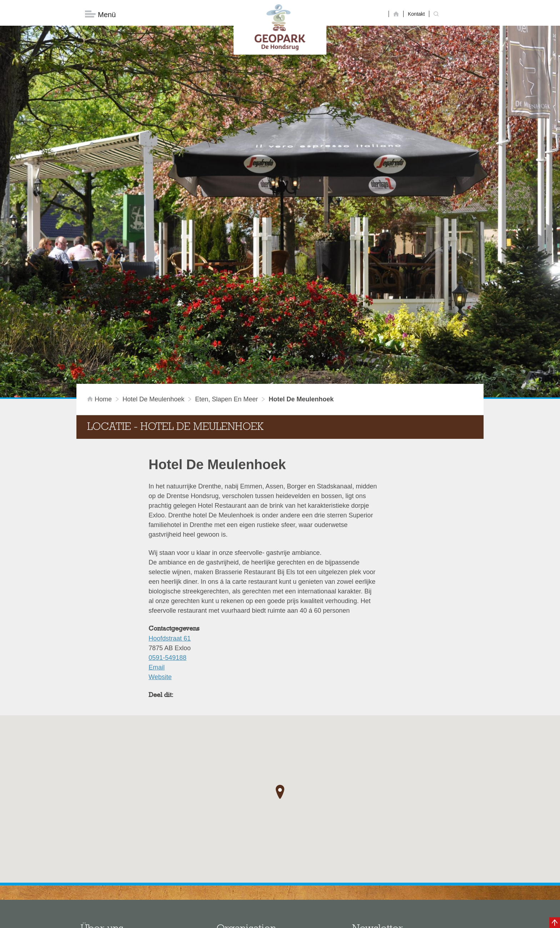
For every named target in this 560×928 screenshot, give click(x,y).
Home (100, 300)
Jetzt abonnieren (390, 889)
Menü (100, 14)
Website (160, 578)
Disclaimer (212, 919)
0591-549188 (167, 558)
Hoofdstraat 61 (170, 539)
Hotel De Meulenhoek (153, 300)
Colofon (239, 919)
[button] (280, 692)
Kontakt (416, 14)
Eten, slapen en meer (226, 300)
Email (157, 568)
